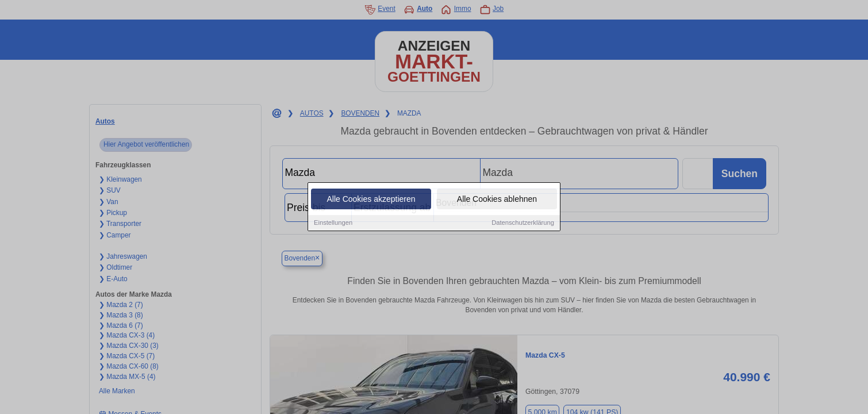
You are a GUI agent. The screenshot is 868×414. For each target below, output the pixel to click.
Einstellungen (333, 223)
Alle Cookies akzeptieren (371, 200)
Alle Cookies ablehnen (497, 200)
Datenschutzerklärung (523, 223)
